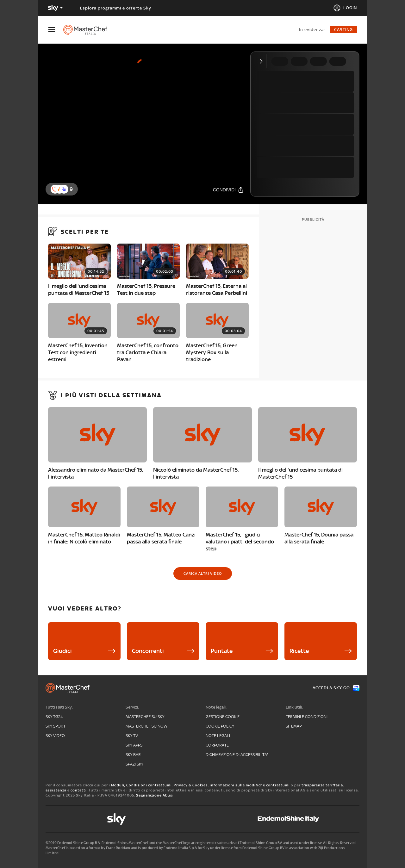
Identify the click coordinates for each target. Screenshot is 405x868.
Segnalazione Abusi (155, 795)
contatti (79, 790)
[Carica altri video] (203, 573)
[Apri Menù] (56, 30)
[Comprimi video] (262, 61)
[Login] (345, 8)
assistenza (56, 790)
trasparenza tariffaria (322, 785)
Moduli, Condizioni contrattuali (141, 785)
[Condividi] (228, 190)
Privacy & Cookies (191, 785)
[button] (64, 189)
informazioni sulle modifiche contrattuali (250, 785)
